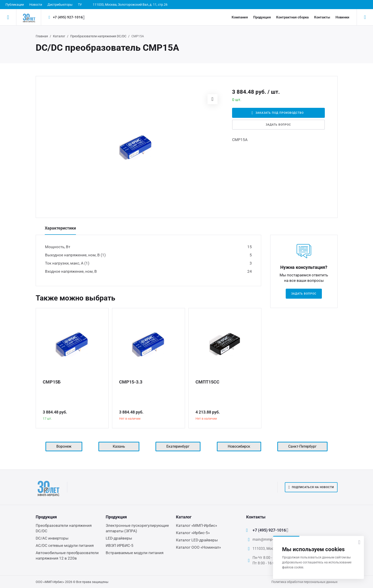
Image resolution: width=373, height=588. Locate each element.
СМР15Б (52, 382)
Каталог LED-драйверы (197, 540)
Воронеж (64, 446)
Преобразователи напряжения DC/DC (98, 36)
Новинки (342, 17)
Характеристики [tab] (60, 228)
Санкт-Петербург (302, 446)
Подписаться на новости (311, 487)
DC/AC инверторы (52, 538)
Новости (36, 5)
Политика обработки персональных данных (304, 582)
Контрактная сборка (292, 17)
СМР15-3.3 (131, 382)
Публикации (15, 5)
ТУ (80, 5)
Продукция (262, 17)
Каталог (59, 36)
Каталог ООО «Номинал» (198, 547)
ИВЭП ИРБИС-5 (120, 545)
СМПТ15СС (207, 382)
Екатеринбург (178, 446)
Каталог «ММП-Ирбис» (197, 525)
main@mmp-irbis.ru (268, 539)
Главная (42, 36)
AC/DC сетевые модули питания (65, 545)
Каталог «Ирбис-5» (193, 533)
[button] (213, 99)
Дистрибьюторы (60, 5)
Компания (240, 17)
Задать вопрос (278, 125)
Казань (119, 446)
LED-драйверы (119, 538)
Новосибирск (239, 446)
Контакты (322, 17)
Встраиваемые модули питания (135, 553)
